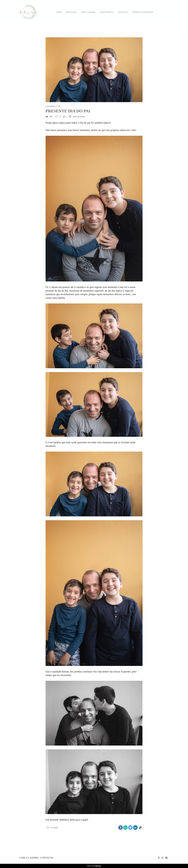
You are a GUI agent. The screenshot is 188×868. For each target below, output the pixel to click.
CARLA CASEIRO (88, 12)
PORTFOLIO (71, 12)
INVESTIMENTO (107, 12)
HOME (59, 12)
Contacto (47, 858)
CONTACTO (123, 12)
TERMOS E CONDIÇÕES (143, 12)
